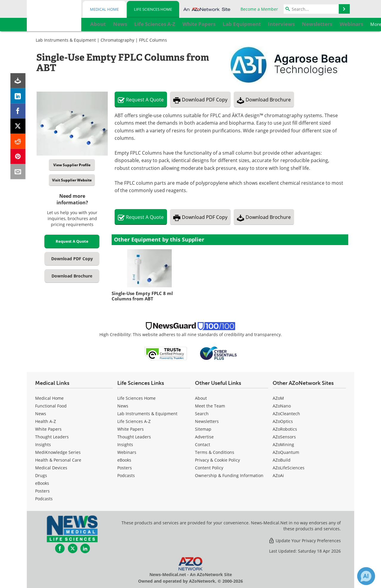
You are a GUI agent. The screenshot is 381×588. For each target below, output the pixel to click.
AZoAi (278, 475)
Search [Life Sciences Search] (202, 414)
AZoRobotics (285, 429)
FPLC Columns (153, 40)
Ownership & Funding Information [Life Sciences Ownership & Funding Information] (229, 475)
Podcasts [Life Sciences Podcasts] (126, 475)
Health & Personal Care (58, 460)
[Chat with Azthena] (366, 576)
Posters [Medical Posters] (42, 491)
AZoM (278, 398)
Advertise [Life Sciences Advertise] (204, 437)
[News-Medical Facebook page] (60, 548)
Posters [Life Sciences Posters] (125, 468)
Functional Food (51, 406)
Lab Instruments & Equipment (66, 40)
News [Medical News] (41, 414)
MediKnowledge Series (58, 452)
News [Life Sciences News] (123, 406)
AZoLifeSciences (289, 468)
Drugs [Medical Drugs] (41, 475)
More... (338, 24)
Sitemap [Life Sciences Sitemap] (203, 429)
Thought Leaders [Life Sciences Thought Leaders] (134, 437)
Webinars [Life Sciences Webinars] (127, 452)
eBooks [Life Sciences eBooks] (124, 460)
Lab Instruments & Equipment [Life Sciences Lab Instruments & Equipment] (147, 414)
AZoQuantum (286, 452)
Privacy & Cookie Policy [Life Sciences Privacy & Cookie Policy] (217, 460)
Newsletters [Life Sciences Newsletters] (207, 421)
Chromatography (117, 40)
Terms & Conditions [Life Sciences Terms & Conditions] (215, 452)
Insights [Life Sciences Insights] (125, 444)
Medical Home (104, 9)
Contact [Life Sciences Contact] (203, 444)
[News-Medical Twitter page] (73, 548)
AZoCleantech (286, 414)
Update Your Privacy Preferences (305, 541)
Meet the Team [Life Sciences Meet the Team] (210, 406)
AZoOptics (283, 421)
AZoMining (283, 444)
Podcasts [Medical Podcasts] (44, 499)
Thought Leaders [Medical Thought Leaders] (52, 437)
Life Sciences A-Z (134, 421)
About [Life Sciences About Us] (201, 398)
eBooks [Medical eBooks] (42, 483)
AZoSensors (284, 437)
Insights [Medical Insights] (43, 444)
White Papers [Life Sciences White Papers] (131, 429)
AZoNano (282, 406)
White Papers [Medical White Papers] (48, 429)
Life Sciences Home (153, 9)
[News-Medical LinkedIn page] (85, 548)
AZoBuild (282, 460)
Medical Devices (51, 468)
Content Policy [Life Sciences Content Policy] (209, 468)
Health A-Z (46, 421)
